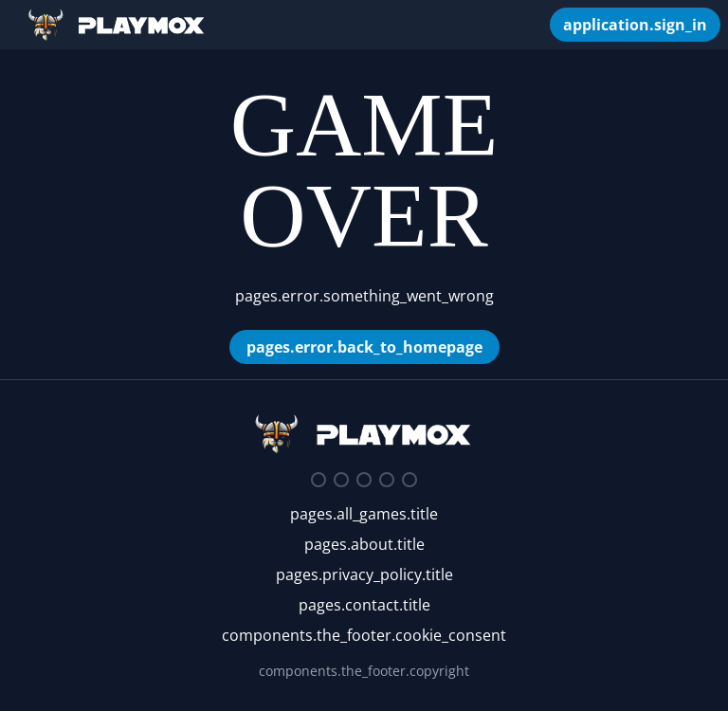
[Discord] (318, 480)
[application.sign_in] (635, 25)
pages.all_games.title (364, 514)
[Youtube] (387, 480)
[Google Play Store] (409, 480)
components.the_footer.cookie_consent (364, 635)
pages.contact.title (364, 605)
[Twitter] (341, 480)
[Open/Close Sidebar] (13, 25)
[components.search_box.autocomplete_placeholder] (525, 25)
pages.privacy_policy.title (364, 574)
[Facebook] (364, 480)
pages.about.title (364, 544)
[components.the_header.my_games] (540, 25)
